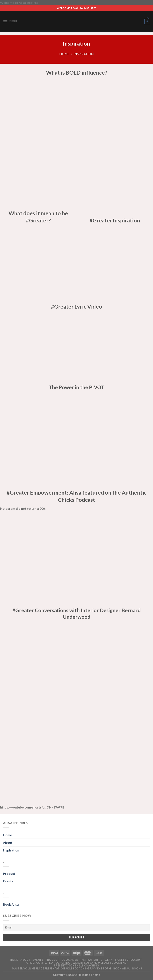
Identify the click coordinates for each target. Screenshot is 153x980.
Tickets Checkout (128, 960)
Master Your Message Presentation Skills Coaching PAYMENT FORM (61, 969)
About (8, 842)
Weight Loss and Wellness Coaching (100, 963)
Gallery (106, 960)
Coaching (63, 963)
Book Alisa (11, 904)
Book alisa (70, 960)
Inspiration (11, 850)
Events (8, 881)
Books (137, 969)
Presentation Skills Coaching (76, 966)
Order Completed (40, 963)
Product (9, 873)
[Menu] (10, 22)
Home (64, 54)
